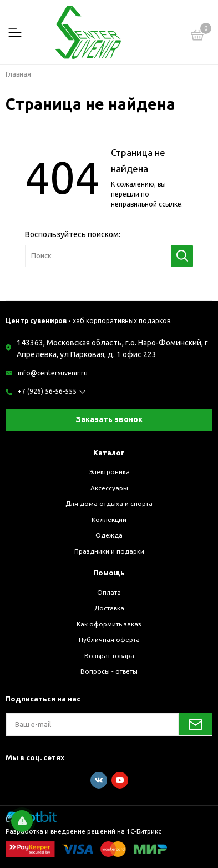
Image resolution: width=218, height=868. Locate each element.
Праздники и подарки (109, 551)
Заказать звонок (109, 419)
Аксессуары (109, 488)
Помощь (109, 573)
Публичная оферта (109, 639)
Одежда (109, 535)
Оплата (109, 592)
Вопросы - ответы (109, 671)
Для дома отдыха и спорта (109, 503)
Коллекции (109, 520)
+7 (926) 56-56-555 (47, 391)
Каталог (109, 453)
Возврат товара (109, 656)
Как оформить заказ (109, 624)
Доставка (109, 608)
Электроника (109, 472)
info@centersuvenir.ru (53, 373)
